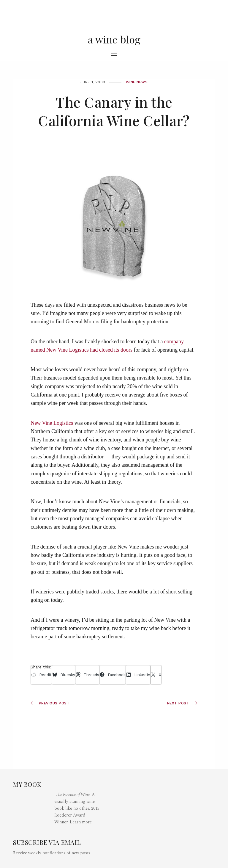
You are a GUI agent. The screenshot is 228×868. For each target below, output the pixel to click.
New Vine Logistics (52, 423)
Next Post (182, 703)
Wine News (137, 82)
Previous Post (50, 703)
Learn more (81, 822)
